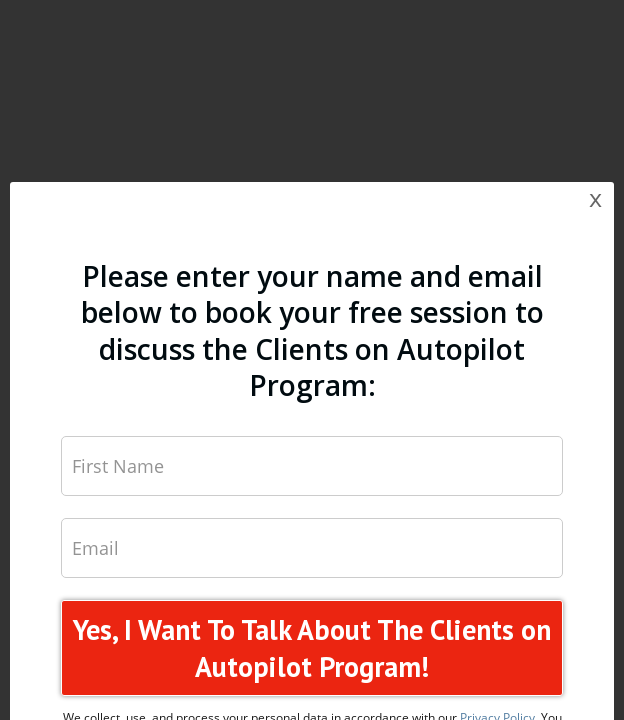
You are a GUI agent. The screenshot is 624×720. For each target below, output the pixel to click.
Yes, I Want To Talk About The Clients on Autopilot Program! (312, 648)
